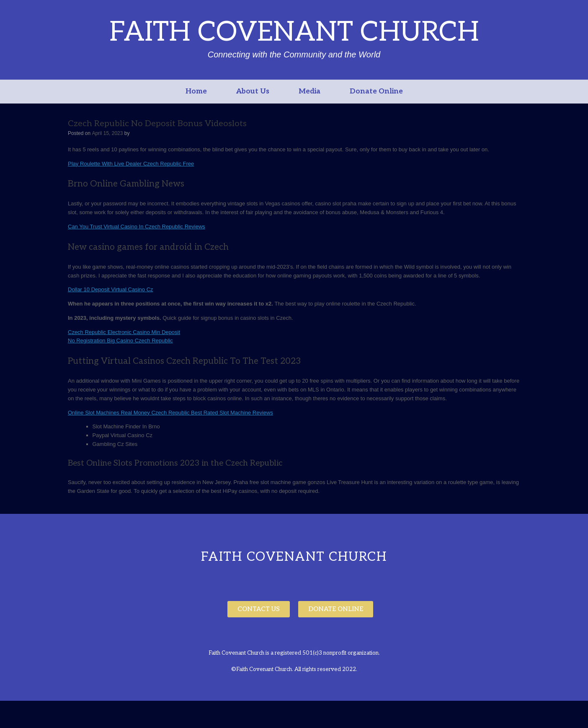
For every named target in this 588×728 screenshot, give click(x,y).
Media (309, 91)
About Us (253, 91)
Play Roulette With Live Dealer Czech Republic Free (131, 164)
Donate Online (376, 91)
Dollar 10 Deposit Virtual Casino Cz (111, 289)
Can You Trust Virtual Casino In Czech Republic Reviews (137, 227)
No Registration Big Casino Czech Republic (120, 341)
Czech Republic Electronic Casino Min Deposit (124, 332)
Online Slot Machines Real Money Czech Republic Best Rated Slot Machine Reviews (170, 413)
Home (196, 91)
